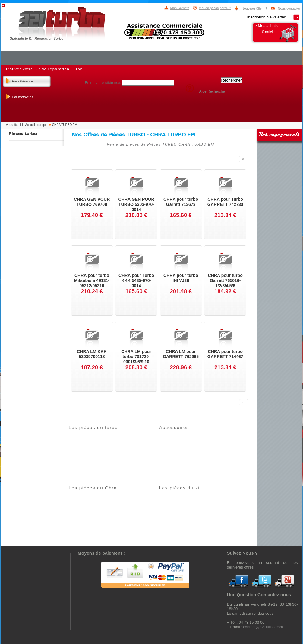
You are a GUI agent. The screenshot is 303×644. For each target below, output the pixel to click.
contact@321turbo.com (263, 627)
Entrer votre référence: (104, 83)
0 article (268, 32)
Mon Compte (180, 8)
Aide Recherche (212, 91)
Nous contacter (289, 8)
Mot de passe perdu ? (215, 8)
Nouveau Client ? (254, 8)
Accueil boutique (36, 125)
